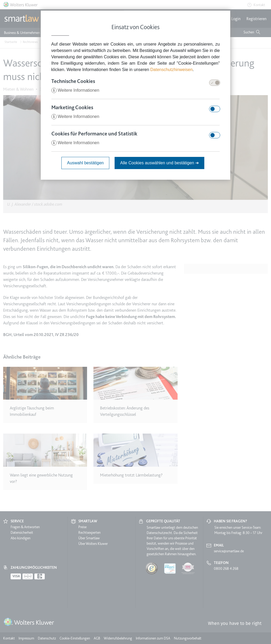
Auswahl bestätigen (85, 163)
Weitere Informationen (75, 90)
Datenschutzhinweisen (171, 70)
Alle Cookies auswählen (159, 163)
